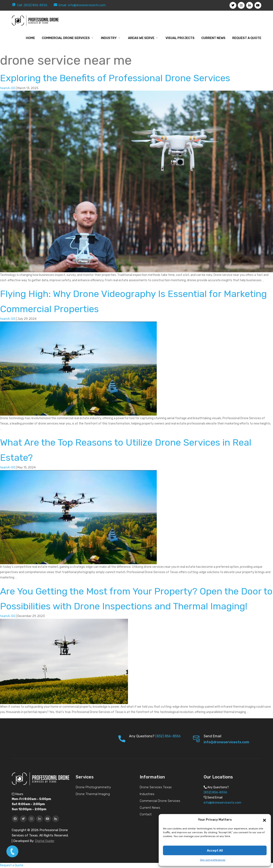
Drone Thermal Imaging (93, 794)
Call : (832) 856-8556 (32, 5)
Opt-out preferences (213, 860)
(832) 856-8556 (168, 736)
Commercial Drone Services (66, 38)
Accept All (215, 851)
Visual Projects (180, 38)
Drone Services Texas (156, 787)
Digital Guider (45, 841)
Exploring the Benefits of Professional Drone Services (115, 78)
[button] (264, 820)
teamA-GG (8, 88)
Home (30, 38)
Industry (109, 38)
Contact (146, 814)
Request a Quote (247, 38)
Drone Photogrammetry (93, 787)
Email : (63, 5)
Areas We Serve (141, 38)
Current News (213, 38)
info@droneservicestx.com (87, 5)
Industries (147, 794)
